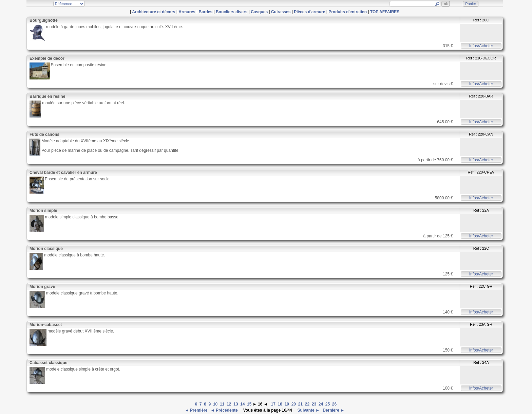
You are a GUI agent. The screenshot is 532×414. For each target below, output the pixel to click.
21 (300, 404)
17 (273, 404)
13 (236, 404)
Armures (187, 12)
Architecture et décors (154, 12)
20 (294, 404)
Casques (259, 12)
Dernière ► (333, 410)
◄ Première (197, 410)
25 (328, 404)
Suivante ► (308, 410)
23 (314, 404)
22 (307, 404)
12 (229, 404)
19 (287, 404)
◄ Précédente (225, 410)
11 (222, 404)
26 (334, 404)
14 (242, 404)
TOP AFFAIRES (385, 12)
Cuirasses (281, 12)
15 (249, 404)
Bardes (205, 12)
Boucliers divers (232, 12)
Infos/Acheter (481, 46)
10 (215, 404)
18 (280, 404)
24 (321, 404)
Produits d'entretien (348, 12)
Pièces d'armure (309, 12)
